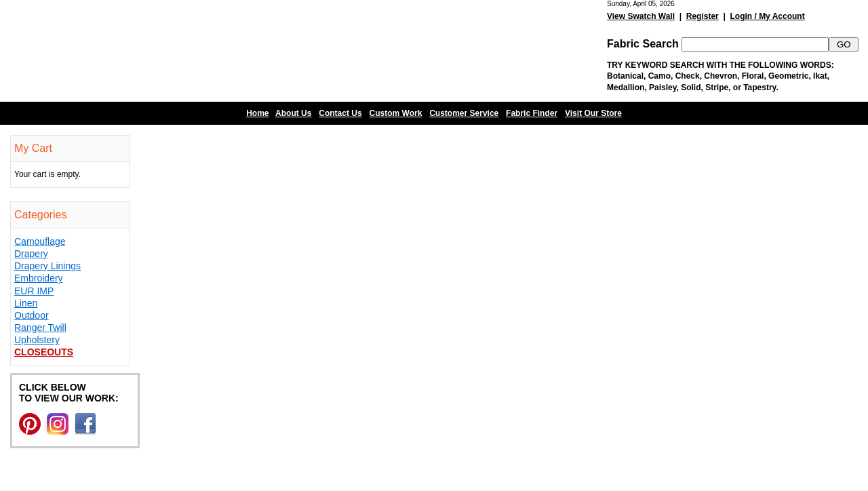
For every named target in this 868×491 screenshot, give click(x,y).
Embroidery (39, 278)
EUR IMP (34, 291)
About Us (293, 113)
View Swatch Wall (641, 16)
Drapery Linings (47, 266)
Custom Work (396, 113)
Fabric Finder (532, 113)
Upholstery (37, 340)
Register (703, 16)
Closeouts (44, 352)
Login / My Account (767, 16)
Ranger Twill (40, 328)
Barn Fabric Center (136, 51)
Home (257, 113)
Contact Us (340, 113)
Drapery (31, 254)
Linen (26, 303)
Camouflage (40, 241)
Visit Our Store (593, 113)
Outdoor (32, 315)
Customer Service (464, 113)
